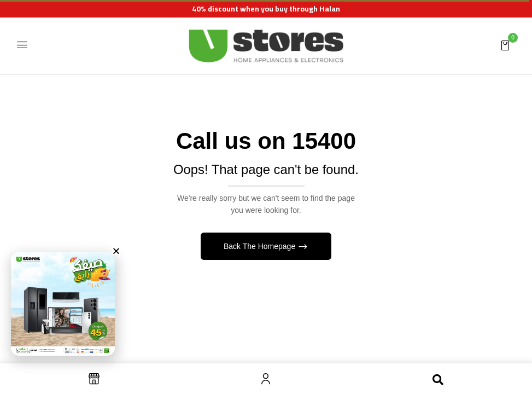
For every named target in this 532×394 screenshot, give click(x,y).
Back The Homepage (261, 246)
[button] (505, 45)
